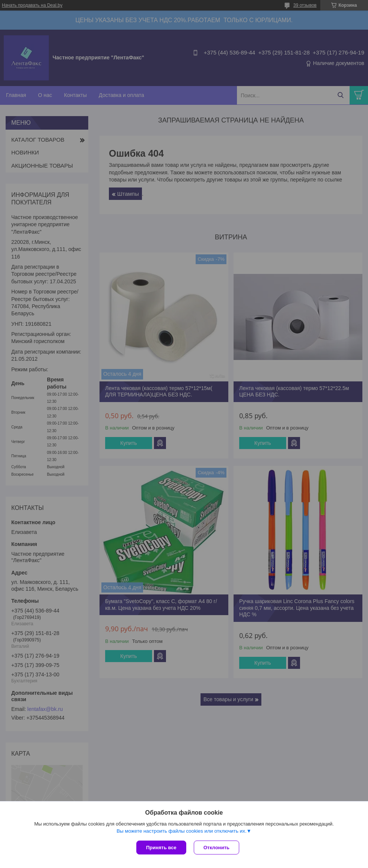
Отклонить (216, 848)
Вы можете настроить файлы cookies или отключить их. (181, 831)
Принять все (161, 848)
